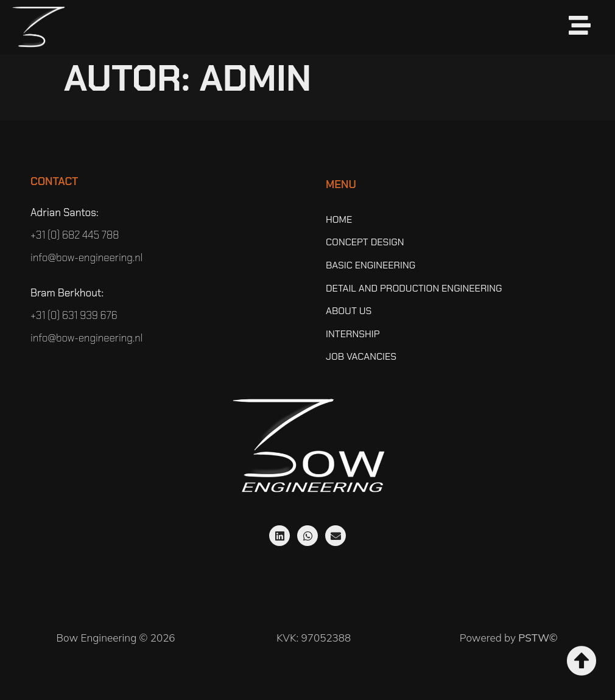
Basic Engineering (371, 265)
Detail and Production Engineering (414, 289)
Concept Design (365, 242)
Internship (353, 334)
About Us (349, 311)
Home (339, 220)
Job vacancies (361, 357)
